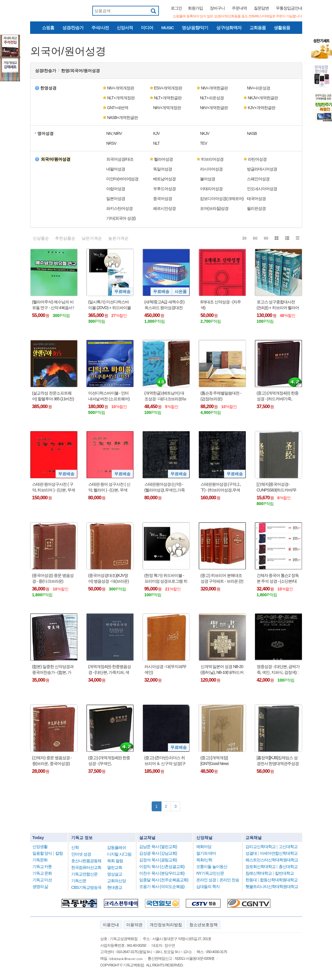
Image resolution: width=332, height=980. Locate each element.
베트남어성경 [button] (164, 179)
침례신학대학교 (259, 873)
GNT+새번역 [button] (118, 108)
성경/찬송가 (73, 28)
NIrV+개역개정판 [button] (167, 108)
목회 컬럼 (115, 861)
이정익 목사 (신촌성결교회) (162, 867)
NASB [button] (252, 133)
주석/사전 (100, 28)
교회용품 (258, 28)
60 (255, 238)
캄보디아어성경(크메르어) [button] (222, 199)
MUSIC (167, 28)
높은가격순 (118, 238)
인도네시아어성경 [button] (262, 189)
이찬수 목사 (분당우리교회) (162, 873)
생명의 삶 (40, 887)
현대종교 (115, 887)
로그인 (176, 8)
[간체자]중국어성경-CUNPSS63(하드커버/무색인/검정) (277, 487)
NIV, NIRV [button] (114, 133)
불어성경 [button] (208, 179)
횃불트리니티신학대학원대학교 (272, 887)
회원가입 (195, 8)
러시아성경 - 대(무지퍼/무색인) (166, 669)
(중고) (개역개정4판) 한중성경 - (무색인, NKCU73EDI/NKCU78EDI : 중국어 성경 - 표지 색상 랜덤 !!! (110, 761)
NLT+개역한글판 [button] (168, 98)
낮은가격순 (92, 238)
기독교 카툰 (42, 867)
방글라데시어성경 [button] (262, 169)
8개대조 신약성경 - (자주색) (221, 305)
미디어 (147, 28)
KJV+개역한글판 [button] (262, 108)
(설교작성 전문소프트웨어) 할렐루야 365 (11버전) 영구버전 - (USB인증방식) (53, 396)
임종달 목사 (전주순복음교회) (164, 880)
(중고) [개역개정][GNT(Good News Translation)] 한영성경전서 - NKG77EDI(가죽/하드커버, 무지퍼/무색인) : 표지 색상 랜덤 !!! (222, 761)
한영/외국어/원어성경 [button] (80, 71)
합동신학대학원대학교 (279, 880)
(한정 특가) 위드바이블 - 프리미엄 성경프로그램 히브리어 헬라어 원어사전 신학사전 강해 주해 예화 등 (166, 579)
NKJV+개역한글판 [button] (263, 98)
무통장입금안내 (289, 8)
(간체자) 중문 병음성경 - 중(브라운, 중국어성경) (52, 761)
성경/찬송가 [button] (46, 71)
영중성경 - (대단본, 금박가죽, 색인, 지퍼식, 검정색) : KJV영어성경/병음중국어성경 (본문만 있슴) (278, 670)
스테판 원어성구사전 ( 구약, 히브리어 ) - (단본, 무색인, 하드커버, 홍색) (54, 487)
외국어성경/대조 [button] (120, 159)
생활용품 (282, 28)
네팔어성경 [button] (116, 169)
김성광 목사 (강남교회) (158, 853)
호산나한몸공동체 (86, 861)
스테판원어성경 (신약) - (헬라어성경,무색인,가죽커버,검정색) (165, 487)
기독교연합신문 (84, 874)
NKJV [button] (205, 133)
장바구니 (217, 8)
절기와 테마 (206, 853)
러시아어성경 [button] (211, 169)
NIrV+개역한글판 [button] (214, 108)
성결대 (251, 853)
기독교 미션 (42, 880)
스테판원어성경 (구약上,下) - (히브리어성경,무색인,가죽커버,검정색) (221, 487)
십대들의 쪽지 (208, 887)
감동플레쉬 (117, 847)
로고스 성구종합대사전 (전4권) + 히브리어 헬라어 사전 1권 (278, 305)
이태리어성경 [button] (211, 189)
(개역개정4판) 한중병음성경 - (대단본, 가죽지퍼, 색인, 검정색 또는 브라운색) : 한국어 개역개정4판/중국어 (110, 670)
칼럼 (59, 853)
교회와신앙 (117, 881)
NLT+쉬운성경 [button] (212, 98)
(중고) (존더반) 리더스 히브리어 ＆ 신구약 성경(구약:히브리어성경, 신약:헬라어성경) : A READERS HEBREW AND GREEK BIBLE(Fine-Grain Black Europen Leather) (165, 761)
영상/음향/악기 (195, 28)
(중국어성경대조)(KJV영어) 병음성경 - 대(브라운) (109, 578)
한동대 (251, 880)
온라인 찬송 (229, 880)
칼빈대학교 (284, 873)
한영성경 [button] (48, 88)
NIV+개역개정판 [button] (121, 88)
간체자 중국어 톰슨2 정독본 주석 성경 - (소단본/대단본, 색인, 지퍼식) (278, 579)
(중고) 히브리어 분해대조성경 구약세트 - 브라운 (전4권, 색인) (222, 579)
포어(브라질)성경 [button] (214, 208)
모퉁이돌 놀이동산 (212, 867)
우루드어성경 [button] (164, 189)
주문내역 (239, 8)
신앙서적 (125, 28)
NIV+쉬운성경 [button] (258, 88)
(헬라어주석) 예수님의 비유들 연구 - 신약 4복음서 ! (53, 305)
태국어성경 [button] (256, 199)
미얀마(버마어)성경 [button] (122, 179)
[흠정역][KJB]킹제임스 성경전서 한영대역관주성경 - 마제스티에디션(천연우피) (278, 761)
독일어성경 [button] (163, 169)
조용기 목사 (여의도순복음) (162, 887)
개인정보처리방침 (166, 925)
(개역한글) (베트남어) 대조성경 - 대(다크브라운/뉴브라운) (166, 396)
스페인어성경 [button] (258, 179)
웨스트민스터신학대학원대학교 (272, 860)
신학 (75, 847)
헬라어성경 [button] (163, 159)
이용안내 (111, 925)
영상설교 (115, 874)
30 (244, 238)
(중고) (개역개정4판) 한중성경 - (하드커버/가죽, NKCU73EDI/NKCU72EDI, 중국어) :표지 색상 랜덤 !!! (278, 396)
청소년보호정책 (203, 925)
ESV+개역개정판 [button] (168, 88)
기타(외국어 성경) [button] (121, 218)
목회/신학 (204, 860)
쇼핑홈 (48, 28)
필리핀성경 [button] (256, 208)
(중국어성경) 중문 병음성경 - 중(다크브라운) (53, 578)
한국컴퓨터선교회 (86, 867)
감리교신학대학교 (261, 847)
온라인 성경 (206, 880)
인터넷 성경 (81, 854)
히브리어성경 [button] (212, 159)
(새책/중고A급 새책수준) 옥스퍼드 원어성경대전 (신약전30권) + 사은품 (164, 305)
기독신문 (79, 881)
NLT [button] (156, 143)
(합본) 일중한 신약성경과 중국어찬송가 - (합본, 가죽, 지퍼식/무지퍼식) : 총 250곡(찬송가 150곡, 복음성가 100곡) (53, 670)
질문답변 (261, 8)
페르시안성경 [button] (164, 208)
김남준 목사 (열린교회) (158, 847)
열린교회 (115, 867)
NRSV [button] (111, 143)
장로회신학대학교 (261, 867)
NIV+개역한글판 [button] (214, 88)
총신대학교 (288, 867)
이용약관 (134, 925)
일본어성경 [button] (116, 199)
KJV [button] (156, 133)
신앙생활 (40, 847)
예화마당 (204, 847)
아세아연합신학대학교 (279, 853)
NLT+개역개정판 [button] (121, 98)
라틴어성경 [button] (257, 159)
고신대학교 (288, 847)
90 (266, 238)
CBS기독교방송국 (86, 887)
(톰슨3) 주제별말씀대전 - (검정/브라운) (221, 396)
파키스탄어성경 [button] (119, 208)
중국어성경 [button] (163, 199)
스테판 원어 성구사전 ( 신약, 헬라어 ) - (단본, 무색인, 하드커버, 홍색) (109, 487)
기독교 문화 (42, 873)
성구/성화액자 (229, 28)
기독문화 (40, 860)
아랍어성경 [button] (116, 189)
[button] (55, 159)
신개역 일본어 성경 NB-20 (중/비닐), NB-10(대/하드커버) (222, 670)
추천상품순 (65, 238)
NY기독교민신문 (210, 873)
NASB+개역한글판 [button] (122, 118)
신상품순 (41, 238)
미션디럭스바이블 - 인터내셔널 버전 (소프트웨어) (109, 396)
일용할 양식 (42, 853)
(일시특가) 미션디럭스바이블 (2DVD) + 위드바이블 (110, 305)
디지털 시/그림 (119, 854)
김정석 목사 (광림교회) (158, 860)
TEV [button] (203, 143)
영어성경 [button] (45, 133)
